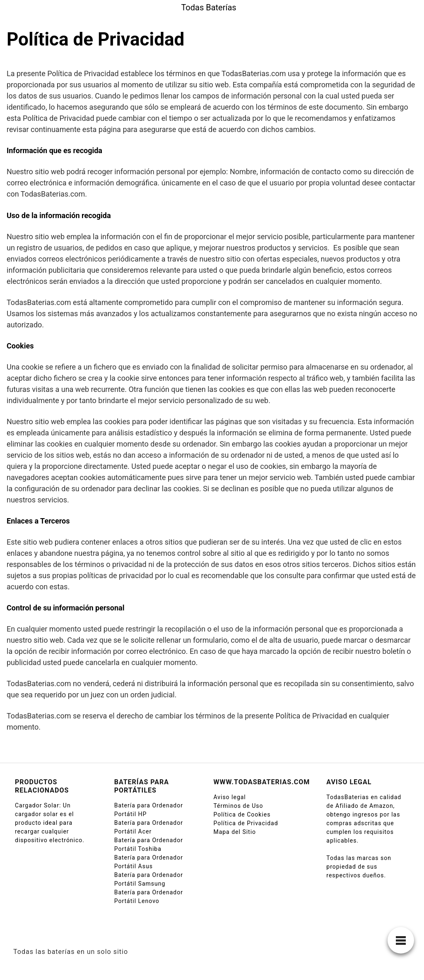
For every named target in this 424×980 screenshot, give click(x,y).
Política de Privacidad (246, 823)
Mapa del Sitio (235, 832)
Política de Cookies (242, 814)
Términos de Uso (238, 806)
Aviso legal (229, 797)
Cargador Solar (37, 805)
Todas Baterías (208, 7)
